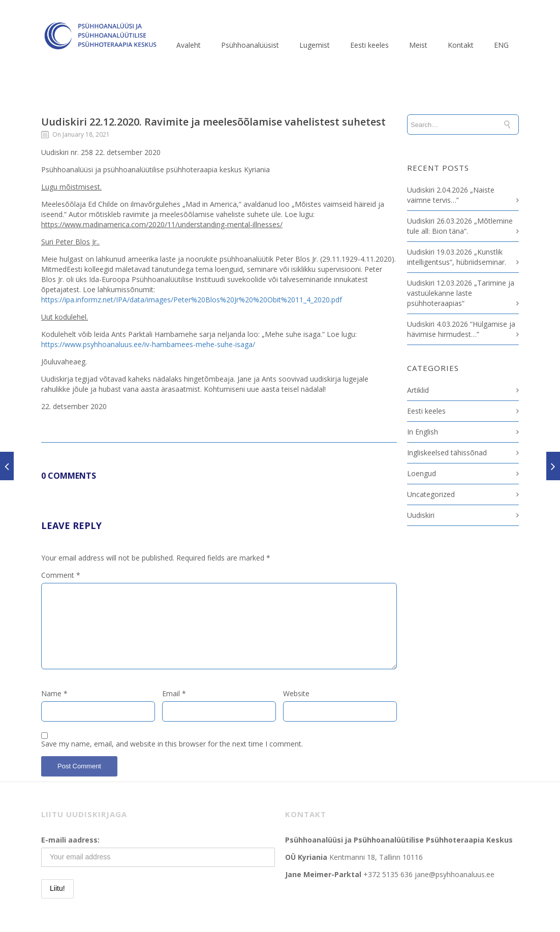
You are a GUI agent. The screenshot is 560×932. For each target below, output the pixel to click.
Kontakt (461, 45)
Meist (418, 45)
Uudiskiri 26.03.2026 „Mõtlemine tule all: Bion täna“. (460, 226)
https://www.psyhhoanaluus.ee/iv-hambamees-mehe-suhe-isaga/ (148, 344)
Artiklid (418, 390)
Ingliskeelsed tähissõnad (447, 453)
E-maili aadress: (70, 840)
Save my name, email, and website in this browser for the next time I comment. (172, 744)
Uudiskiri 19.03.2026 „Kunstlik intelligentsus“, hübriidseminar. (457, 257)
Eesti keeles (369, 45)
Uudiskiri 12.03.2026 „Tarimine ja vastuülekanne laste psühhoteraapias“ (461, 293)
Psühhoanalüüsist (250, 45)
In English (423, 432)
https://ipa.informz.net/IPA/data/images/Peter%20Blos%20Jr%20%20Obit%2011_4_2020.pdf (192, 300)
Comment (61, 575)
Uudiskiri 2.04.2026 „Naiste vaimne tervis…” (451, 195)
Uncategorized (431, 494)
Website (296, 693)
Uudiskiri (421, 515)
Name (54, 693)
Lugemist (315, 45)
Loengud (422, 473)
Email (174, 693)
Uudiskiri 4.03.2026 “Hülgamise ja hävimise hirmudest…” (461, 329)
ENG (501, 45)
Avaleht (189, 45)
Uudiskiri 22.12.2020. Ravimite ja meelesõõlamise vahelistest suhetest (213, 122)
